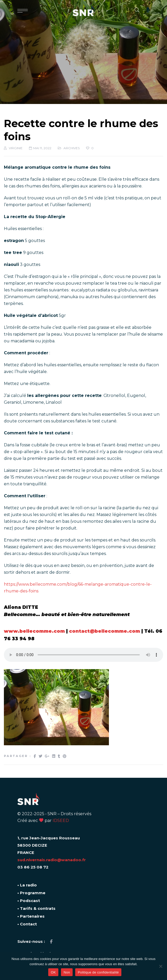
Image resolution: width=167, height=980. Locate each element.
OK (53, 972)
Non (67, 972)
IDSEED (61, 821)
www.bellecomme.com (34, 631)
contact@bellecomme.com (105, 631)
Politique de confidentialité (98, 972)
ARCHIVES (72, 148)
